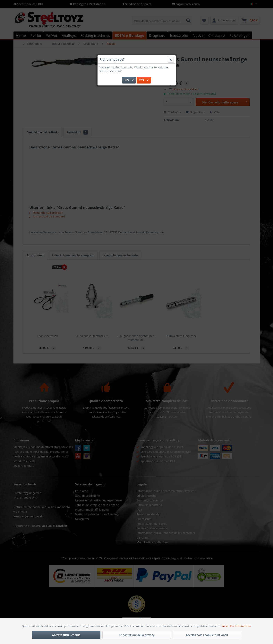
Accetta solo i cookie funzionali (207, 635)
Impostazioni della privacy (137, 635)
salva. (226, 626)
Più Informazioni (241, 626)
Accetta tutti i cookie (66, 635)
